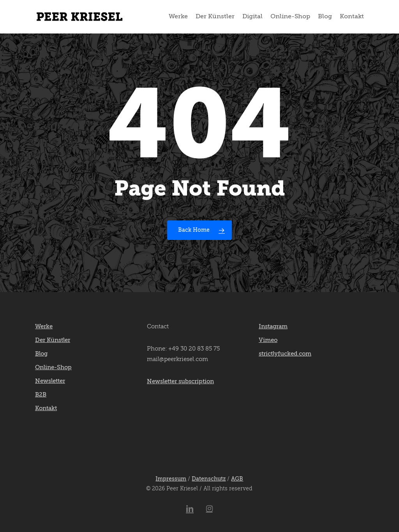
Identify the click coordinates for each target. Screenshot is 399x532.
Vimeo (268, 340)
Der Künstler (53, 340)
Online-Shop (53, 367)
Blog (41, 354)
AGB (237, 479)
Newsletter (50, 381)
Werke (44, 327)
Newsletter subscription (180, 381)
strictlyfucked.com (285, 354)
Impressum (171, 479)
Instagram (273, 327)
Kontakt (46, 408)
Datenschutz (209, 479)
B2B (41, 395)
